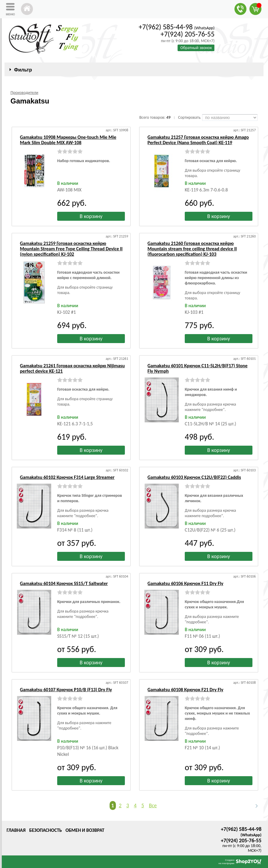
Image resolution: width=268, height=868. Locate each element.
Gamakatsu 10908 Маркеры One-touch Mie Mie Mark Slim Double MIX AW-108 (68, 140)
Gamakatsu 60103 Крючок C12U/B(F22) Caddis (194, 477)
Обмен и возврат (85, 830)
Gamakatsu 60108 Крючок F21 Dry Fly (186, 690)
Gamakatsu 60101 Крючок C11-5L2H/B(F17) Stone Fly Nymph (198, 368)
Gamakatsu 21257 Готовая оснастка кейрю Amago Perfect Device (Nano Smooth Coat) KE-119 (198, 140)
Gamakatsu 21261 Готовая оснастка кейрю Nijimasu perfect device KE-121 (72, 368)
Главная (16, 830)
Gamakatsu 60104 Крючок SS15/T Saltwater (64, 583)
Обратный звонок (196, 48)
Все (153, 805)
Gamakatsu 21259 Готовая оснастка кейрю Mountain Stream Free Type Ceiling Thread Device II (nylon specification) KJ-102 (71, 249)
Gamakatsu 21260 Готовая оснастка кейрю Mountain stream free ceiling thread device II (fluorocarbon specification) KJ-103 (192, 249)
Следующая (254, 806)
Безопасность (45, 830)
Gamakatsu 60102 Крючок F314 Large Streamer (67, 477)
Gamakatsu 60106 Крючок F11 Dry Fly (186, 583)
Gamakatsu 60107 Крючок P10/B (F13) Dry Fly (66, 690)
